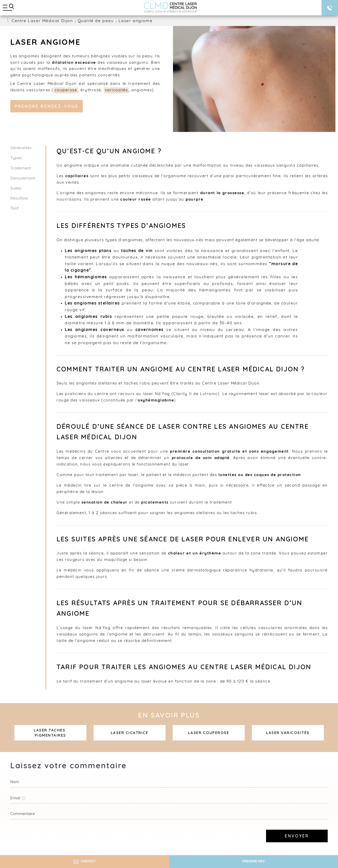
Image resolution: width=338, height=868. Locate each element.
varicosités (116, 90)
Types (16, 158)
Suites (16, 189)
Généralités (21, 148)
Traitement (21, 168)
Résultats (19, 199)
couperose (66, 90)
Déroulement (23, 178)
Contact (84, 862)
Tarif (15, 209)
